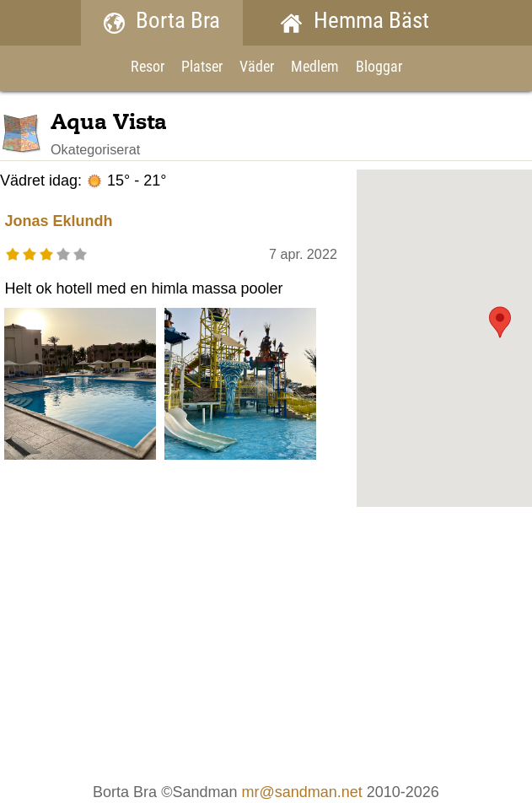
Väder (257, 68)
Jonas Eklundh (58, 221)
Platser (202, 68)
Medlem (315, 68)
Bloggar (379, 68)
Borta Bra (162, 22)
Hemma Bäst (355, 22)
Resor (148, 68)
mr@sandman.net (301, 792)
